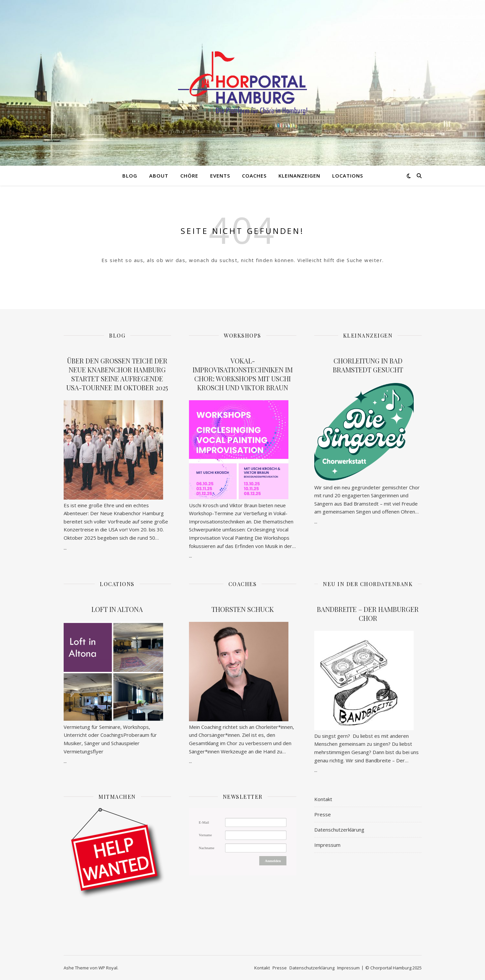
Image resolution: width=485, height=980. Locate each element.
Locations (348, 176)
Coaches (254, 176)
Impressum (327, 845)
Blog (130, 176)
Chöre (189, 176)
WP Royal (108, 968)
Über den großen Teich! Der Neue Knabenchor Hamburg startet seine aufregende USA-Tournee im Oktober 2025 (117, 374)
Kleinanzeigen (299, 176)
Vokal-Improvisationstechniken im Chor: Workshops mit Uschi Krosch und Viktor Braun (243, 374)
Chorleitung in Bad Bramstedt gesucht (368, 365)
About (159, 176)
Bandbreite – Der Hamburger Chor (368, 614)
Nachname (207, 848)
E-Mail (204, 822)
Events (220, 176)
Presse (323, 814)
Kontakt (323, 799)
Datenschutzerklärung (339, 830)
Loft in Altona (117, 609)
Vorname (206, 835)
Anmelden (273, 861)
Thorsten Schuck (243, 609)
